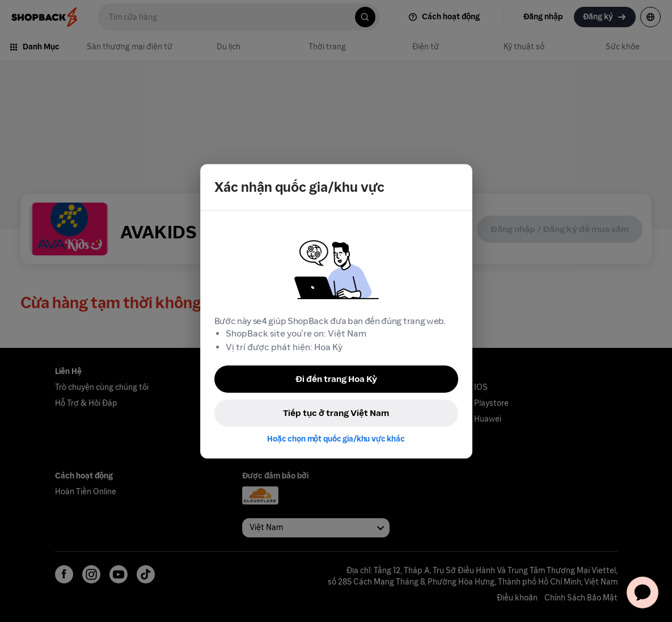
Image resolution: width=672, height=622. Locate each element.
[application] (643, 592)
